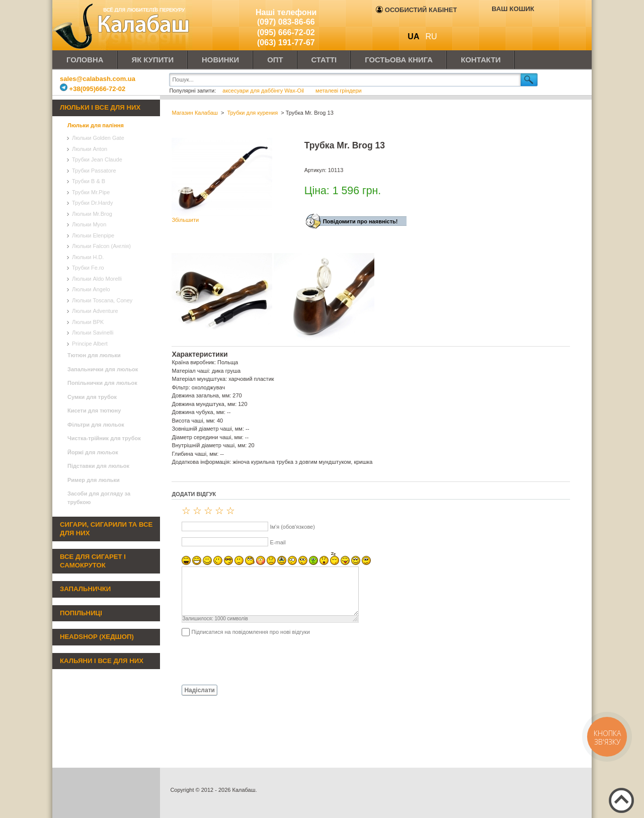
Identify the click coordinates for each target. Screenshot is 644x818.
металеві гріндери (339, 91)
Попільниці (81, 613)
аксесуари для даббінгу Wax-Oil (264, 91)
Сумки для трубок (92, 397)
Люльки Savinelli (93, 333)
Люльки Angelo (91, 289)
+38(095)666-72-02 (93, 89)
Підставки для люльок (98, 466)
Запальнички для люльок (103, 369)
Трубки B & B (89, 181)
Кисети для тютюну (94, 411)
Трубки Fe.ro (88, 268)
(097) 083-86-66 (286, 22)
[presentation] (248, 660)
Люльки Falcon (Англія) (101, 246)
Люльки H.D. (88, 257)
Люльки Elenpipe (93, 235)
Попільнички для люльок (102, 383)
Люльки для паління (96, 125)
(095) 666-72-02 (286, 32)
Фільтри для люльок (96, 425)
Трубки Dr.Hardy (92, 203)
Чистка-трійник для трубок (104, 438)
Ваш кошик (513, 9)
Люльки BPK (88, 322)
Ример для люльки (94, 480)
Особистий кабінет (416, 10)
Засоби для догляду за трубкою (99, 498)
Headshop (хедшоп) (97, 637)
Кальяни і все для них (102, 661)
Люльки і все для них (100, 107)
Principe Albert (90, 344)
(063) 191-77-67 (286, 43)
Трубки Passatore (94, 171)
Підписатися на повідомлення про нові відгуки (250, 632)
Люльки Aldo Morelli (97, 279)
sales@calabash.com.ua (98, 79)
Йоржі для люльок (93, 452)
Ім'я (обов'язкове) (292, 527)
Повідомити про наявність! (360, 221)
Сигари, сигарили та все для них (106, 529)
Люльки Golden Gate (98, 138)
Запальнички (85, 589)
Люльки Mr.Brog (92, 214)
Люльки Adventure (95, 311)
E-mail (277, 542)
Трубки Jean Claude (97, 159)
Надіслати (199, 690)
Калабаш (123, 25)
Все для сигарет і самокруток (93, 561)
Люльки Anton (90, 149)
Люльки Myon (89, 224)
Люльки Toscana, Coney (102, 300)
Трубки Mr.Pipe (91, 192)
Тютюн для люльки (94, 355)
